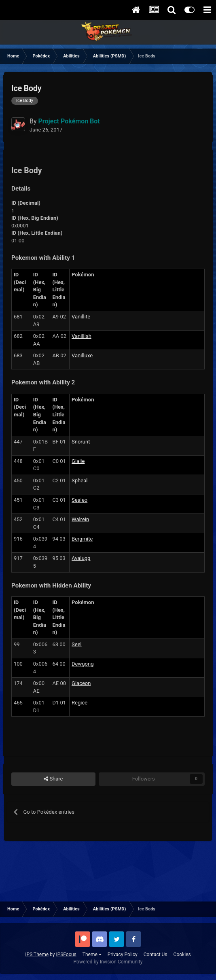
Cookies (182, 955)
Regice (79, 703)
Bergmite (82, 539)
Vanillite (81, 317)
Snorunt (81, 442)
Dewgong (83, 664)
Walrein (80, 519)
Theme (92, 955)
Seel (77, 644)
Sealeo (79, 500)
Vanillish (82, 336)
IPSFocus (66, 955)
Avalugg (81, 558)
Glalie (78, 461)
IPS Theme (37, 955)
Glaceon (81, 683)
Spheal (79, 480)
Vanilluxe (82, 355)
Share (53, 779)
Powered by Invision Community (108, 962)
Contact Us (156, 955)
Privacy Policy (123, 955)
